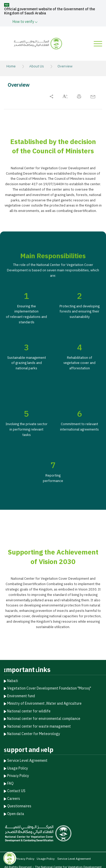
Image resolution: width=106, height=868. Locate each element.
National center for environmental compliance (44, 718)
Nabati (13, 680)
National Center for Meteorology (34, 734)
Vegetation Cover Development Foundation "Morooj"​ (49, 688)
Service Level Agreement (27, 760)
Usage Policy (18, 768)
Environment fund (21, 696)
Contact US (16, 791)
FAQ (10, 783)
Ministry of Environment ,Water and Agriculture (44, 703)
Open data (16, 813)
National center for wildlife (29, 711)
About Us (37, 66)
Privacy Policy (18, 776)
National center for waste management (39, 726)
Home (11, 66)
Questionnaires (19, 806)
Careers (14, 798)
